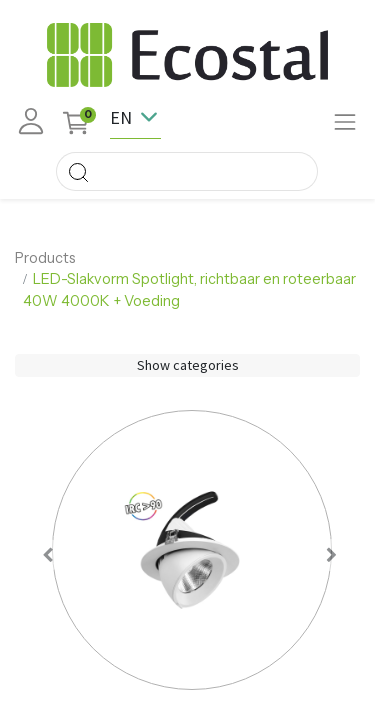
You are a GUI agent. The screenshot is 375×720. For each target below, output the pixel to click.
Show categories (188, 365)
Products (45, 258)
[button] (48, 555)
